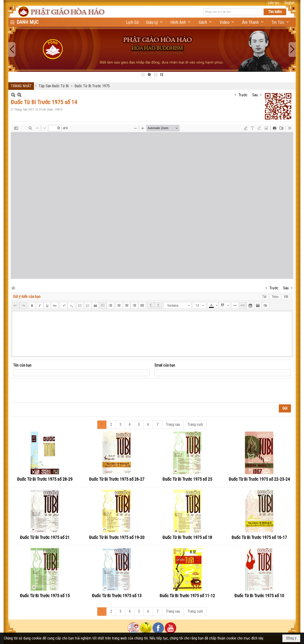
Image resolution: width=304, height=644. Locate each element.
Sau (255, 95)
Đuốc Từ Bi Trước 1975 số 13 (117, 596)
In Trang (13, 288)
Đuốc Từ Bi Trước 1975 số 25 (187, 479)
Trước (243, 95)
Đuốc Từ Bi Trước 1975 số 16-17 (259, 537)
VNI (286, 297)
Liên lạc (273, 3)
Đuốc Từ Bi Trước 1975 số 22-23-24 (259, 479)
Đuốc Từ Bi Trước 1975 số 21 (45, 537)
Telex (275, 297)
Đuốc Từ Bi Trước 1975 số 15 (45, 596)
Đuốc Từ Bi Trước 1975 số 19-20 (117, 537)
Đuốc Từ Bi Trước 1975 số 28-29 (45, 479)
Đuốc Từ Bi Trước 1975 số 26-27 (117, 479)
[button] (155, 22)
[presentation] (49, 391)
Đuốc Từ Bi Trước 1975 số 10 (259, 596)
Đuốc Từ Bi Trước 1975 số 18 (187, 537)
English (289, 3)
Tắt (264, 297)
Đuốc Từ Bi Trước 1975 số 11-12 (187, 596)
